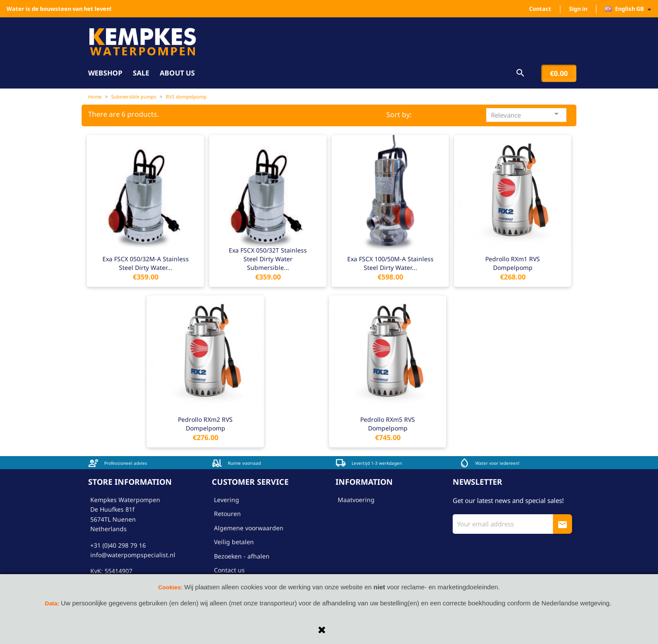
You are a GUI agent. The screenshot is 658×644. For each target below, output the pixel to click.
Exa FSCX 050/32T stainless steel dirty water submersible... (268, 259)
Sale (141, 73)
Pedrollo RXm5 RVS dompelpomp (388, 424)
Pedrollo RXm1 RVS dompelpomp (513, 263)
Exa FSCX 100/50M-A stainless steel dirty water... (390, 263)
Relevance (526, 114)
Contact (540, 9)
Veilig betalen (234, 542)
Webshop (105, 73)
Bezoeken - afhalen (242, 556)
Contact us (229, 570)
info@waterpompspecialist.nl (133, 555)
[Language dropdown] (630, 9)
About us (177, 73)
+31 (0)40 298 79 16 (118, 545)
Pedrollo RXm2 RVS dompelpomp (205, 424)
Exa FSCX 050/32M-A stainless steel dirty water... (146, 263)
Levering (227, 500)
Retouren (227, 514)
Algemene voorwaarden (249, 528)
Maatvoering (356, 500)
